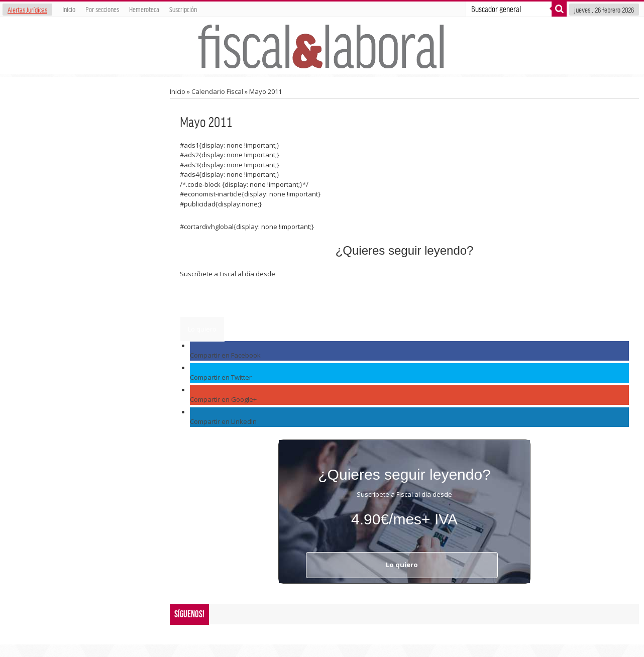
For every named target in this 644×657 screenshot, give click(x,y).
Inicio (69, 9)
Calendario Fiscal (217, 91)
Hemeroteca (144, 9)
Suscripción (183, 9)
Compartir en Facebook (225, 355)
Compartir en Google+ (223, 399)
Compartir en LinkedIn (223, 421)
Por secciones (102, 9)
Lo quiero (202, 329)
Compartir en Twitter (221, 377)
